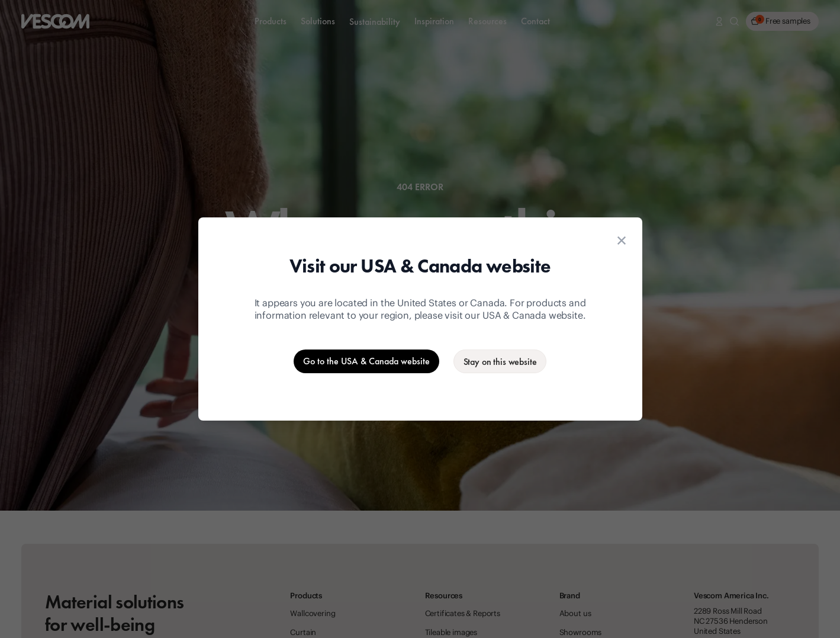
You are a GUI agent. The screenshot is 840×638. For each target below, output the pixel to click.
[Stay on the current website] (500, 361)
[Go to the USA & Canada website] (366, 361)
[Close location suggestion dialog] (622, 241)
